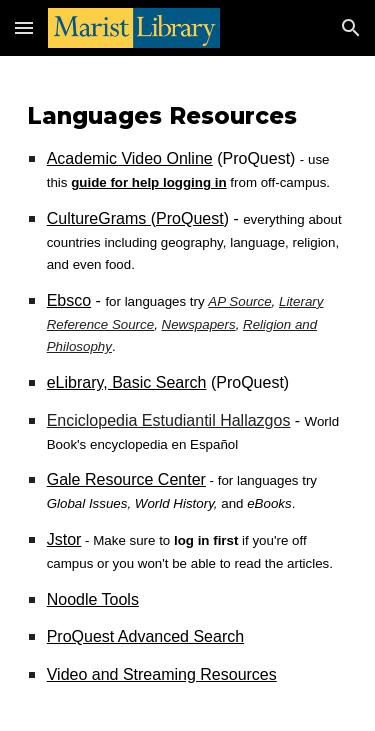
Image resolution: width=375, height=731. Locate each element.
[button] (24, 27)
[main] (188, 393)
